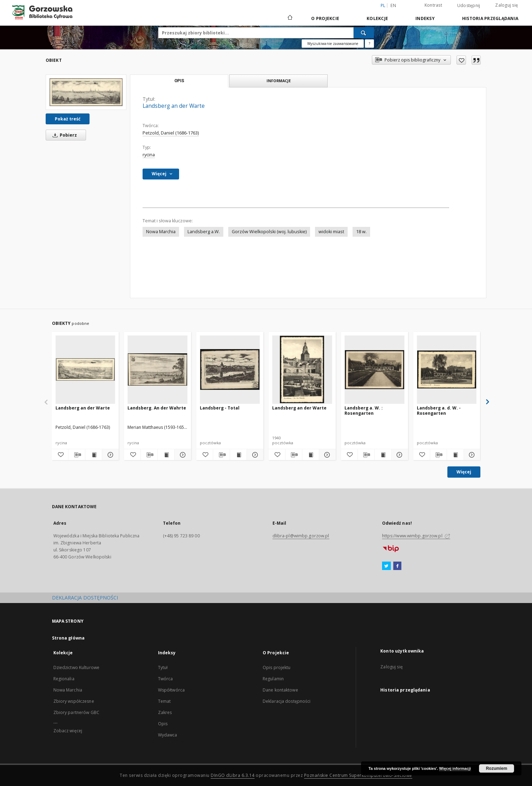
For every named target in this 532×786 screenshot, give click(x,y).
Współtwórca (171, 690)
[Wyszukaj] (364, 33)
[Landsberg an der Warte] (86, 92)
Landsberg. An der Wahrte (157, 408)
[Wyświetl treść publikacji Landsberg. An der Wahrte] (166, 455)
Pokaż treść (68, 119)
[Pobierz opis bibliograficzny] (77, 455)
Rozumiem (497, 768)
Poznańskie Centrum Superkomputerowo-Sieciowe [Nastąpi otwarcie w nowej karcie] (358, 775)
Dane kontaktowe (280, 690)
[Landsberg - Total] (230, 369)
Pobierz (64, 135)
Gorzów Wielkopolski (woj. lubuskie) (269, 232)
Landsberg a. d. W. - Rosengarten (439, 410)
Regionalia (64, 679)
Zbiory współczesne (74, 701)
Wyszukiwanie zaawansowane (333, 44)
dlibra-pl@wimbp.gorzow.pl (301, 536)
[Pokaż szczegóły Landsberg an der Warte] (109, 455)
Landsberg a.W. (204, 232)
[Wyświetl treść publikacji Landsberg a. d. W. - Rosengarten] (455, 455)
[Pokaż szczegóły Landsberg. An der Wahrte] (182, 455)
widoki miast (331, 232)
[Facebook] (397, 566)
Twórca (166, 679)
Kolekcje (377, 18)
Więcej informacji (455, 768)
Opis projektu (277, 667)
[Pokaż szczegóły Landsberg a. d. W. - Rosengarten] (471, 455)
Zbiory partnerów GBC (76, 712)
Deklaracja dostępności (287, 701)
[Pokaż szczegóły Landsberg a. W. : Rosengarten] (399, 455)
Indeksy (425, 18)
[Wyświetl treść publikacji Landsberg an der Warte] (94, 455)
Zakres (165, 712)
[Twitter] (386, 566)
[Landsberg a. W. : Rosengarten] (375, 369)
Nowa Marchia (161, 232)
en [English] (393, 5)
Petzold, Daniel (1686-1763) (171, 133)
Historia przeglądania (490, 18)
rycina (149, 155)
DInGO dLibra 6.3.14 (233, 775)
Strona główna (68, 638)
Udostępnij (469, 6)
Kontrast (433, 5)
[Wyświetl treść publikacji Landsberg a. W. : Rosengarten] (383, 455)
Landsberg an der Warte (83, 408)
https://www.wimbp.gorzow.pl (416, 536)
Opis (163, 724)
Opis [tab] (179, 81)
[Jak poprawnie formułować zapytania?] (369, 44)
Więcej (464, 472)
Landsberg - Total (220, 408)
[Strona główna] (290, 18)
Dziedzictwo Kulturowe (77, 667)
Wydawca (168, 735)
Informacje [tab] (279, 81)
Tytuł (163, 667)
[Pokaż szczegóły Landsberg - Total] (254, 455)
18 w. (361, 232)
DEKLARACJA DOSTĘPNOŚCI (85, 598)
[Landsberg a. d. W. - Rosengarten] (447, 369)
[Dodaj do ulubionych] (461, 60)
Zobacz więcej (68, 731)
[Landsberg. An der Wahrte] (157, 369)
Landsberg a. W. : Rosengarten (364, 410)
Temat (165, 701)
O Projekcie (325, 18)
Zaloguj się (507, 5)
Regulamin (273, 679)
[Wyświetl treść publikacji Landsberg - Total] (238, 455)
